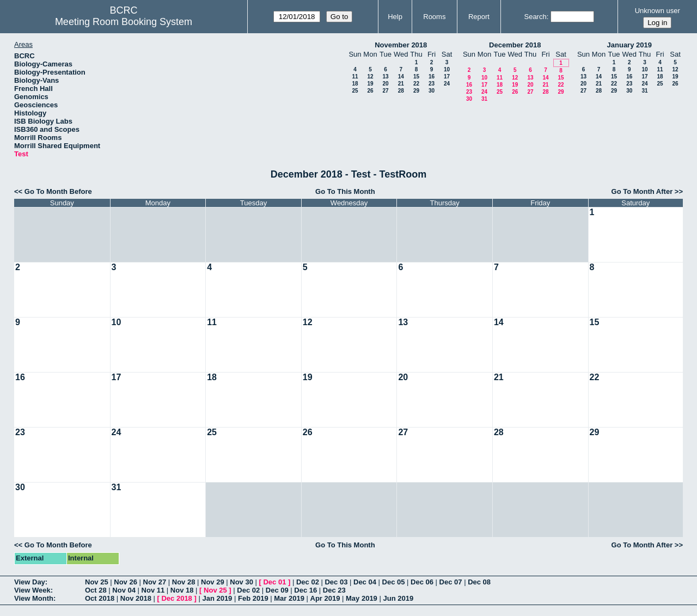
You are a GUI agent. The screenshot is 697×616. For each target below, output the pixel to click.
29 (416, 91)
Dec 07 (451, 582)
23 (432, 84)
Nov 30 (241, 582)
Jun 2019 (398, 598)
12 (370, 77)
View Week (32, 590)
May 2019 (362, 598)
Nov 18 (182, 590)
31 (484, 99)
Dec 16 (305, 590)
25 (355, 91)
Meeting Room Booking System (124, 22)
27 (385, 91)
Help (395, 17)
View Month (34, 598)
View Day (30, 582)
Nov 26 (126, 582)
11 (355, 77)
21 (401, 84)
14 (401, 77)
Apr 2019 (325, 598)
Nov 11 (153, 590)
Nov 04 (124, 590)
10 (447, 69)
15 (416, 77)
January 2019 (629, 45)
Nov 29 (213, 582)
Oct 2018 (100, 598)
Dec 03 (336, 582)
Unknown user (658, 11)
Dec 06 (422, 582)
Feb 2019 (253, 598)
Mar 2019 (289, 598)
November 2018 (401, 45)
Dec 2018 (176, 598)
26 (370, 91)
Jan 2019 (217, 598)
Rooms (434, 17)
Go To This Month (345, 191)
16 (432, 77)
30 (432, 91)
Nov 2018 (136, 598)
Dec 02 (308, 582)
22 (416, 84)
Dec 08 (479, 582)
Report (479, 17)
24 (447, 84)
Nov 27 (155, 582)
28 (401, 91)
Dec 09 (277, 590)
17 (447, 77)
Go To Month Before (58, 191)
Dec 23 (334, 590)
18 (355, 84)
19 (370, 84)
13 (385, 77)
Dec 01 (274, 582)
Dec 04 (365, 582)
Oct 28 (96, 590)
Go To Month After (642, 191)
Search (535, 17)
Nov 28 (184, 582)
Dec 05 (394, 582)
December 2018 (515, 45)
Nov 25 (97, 582)
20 (385, 84)
